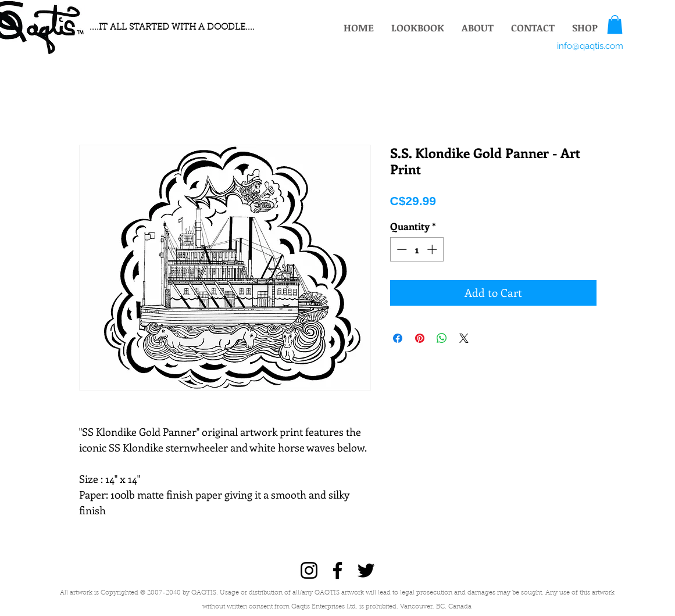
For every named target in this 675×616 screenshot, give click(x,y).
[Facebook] (337, 570)
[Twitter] (366, 570)
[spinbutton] (417, 249)
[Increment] (433, 249)
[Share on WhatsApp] (442, 338)
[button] (615, 24)
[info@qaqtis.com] (590, 46)
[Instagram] (309, 570)
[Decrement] (401, 249)
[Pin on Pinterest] (420, 338)
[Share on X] (464, 338)
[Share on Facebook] (398, 338)
